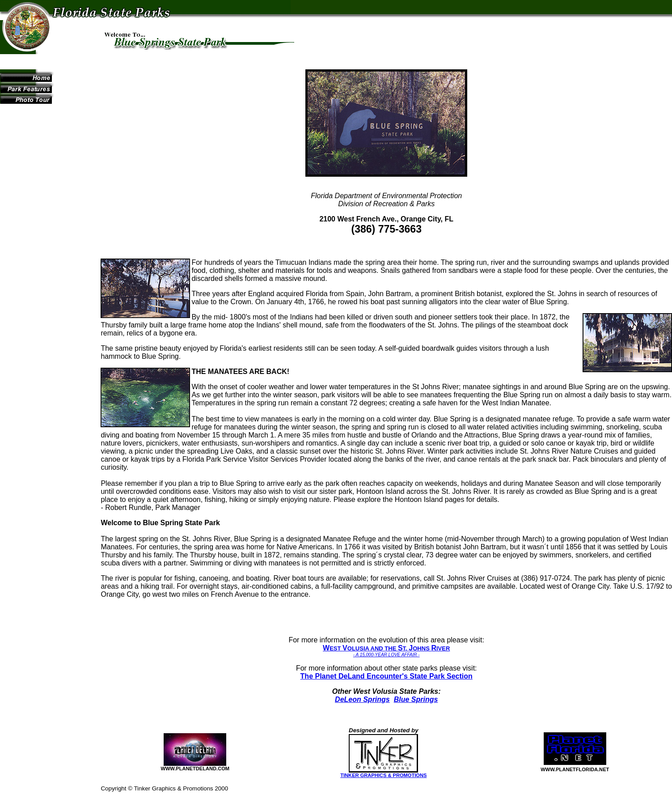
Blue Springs (416, 699)
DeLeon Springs (362, 699)
